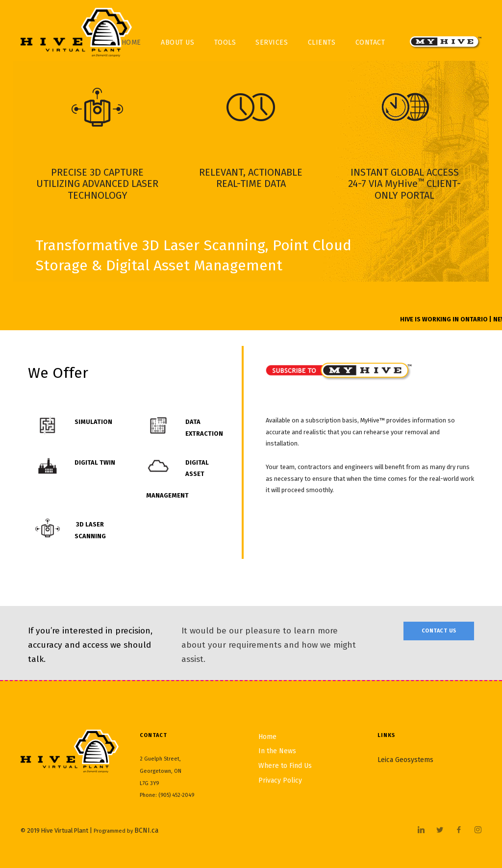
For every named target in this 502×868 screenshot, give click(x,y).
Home (267, 737)
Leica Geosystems (405, 760)
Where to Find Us (285, 766)
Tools (225, 42)
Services (272, 42)
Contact (370, 42)
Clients (322, 42)
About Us (177, 42)
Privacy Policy (280, 780)
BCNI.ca (146, 830)
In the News (277, 751)
